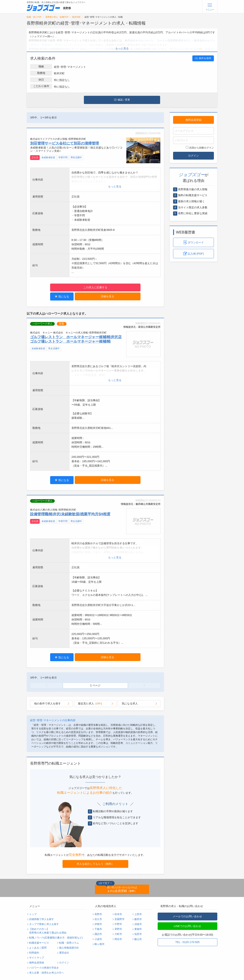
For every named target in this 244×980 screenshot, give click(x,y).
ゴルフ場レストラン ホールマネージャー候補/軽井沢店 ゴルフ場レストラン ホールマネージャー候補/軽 (76, 339)
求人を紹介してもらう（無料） (95, 864)
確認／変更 (122, 100)
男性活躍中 (76, 157)
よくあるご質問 (38, 948)
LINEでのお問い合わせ (187, 926)
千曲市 (98, 929)
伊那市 (98, 924)
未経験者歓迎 (48, 157)
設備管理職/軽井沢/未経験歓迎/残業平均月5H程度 (70, 514)
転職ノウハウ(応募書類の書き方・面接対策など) (56, 938)
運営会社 (64, 953)
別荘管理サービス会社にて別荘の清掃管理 (65, 143)
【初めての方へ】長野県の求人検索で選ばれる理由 (48, 931)
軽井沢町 (76, 17)
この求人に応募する (95, 287)
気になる (62, 296)
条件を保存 (203, 58)
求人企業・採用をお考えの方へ (47, 973)
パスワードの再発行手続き (44, 968)
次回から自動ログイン (200, 148)
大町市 (118, 934)
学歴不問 (63, 157)
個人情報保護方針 (69, 948)
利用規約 (34, 953)
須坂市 (138, 924)
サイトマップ (37, 958)
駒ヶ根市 (100, 944)
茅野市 (118, 929)
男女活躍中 (54, 349)
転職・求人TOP (34, 17)
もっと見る (122, 48)
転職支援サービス (39, 943)
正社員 (35, 157)
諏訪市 (98, 934)
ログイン (193, 156)
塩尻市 (138, 934)
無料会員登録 (193, 120)
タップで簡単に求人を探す (44, 924)
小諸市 (98, 939)
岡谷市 (118, 939)
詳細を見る (108, 296)
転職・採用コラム (69, 943)
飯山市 (138, 939)
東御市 (138, 929)
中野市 (118, 924)
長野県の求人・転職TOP (57, 17)
